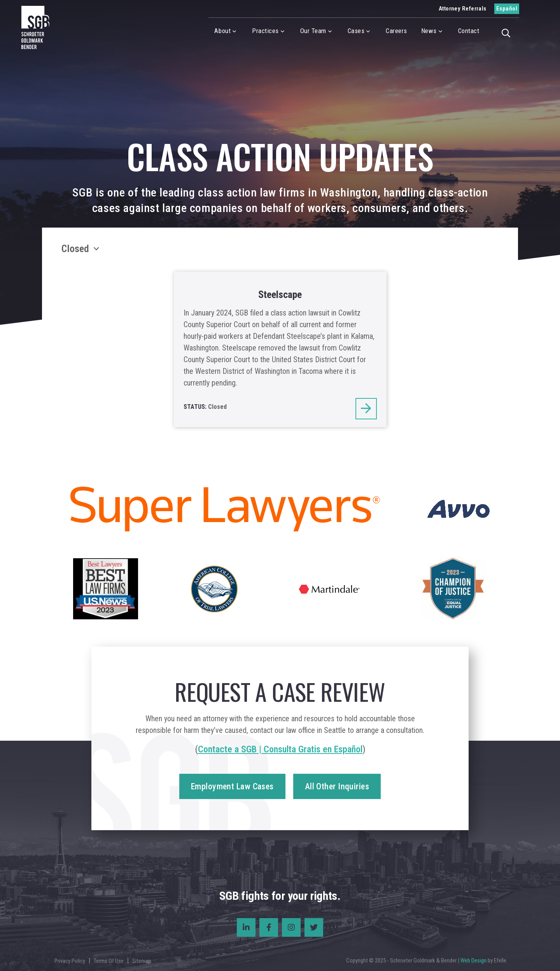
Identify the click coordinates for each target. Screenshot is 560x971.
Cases (356, 31)
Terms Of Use (109, 961)
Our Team (313, 31)
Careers (396, 31)
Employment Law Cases (232, 786)
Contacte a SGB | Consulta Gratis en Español (280, 749)
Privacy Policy (70, 961)
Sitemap (142, 961)
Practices (265, 31)
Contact (469, 31)
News (429, 31)
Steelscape (280, 294)
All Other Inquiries (337, 786)
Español (507, 9)
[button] (508, 32)
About (222, 31)
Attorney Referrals (463, 9)
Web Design (473, 960)
